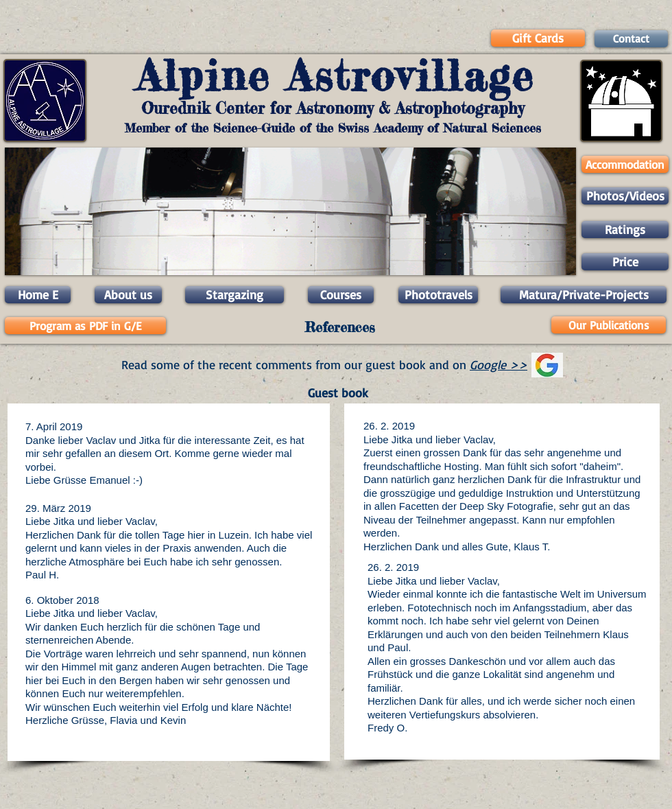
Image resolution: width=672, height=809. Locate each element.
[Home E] (38, 295)
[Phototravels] (438, 295)
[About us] (128, 295)
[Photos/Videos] (625, 196)
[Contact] (631, 39)
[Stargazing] (235, 295)
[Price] (625, 262)
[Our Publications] (609, 325)
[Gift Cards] (538, 38)
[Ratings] (625, 230)
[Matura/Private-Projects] (584, 295)
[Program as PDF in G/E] (85, 326)
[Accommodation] (625, 164)
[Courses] (341, 295)
